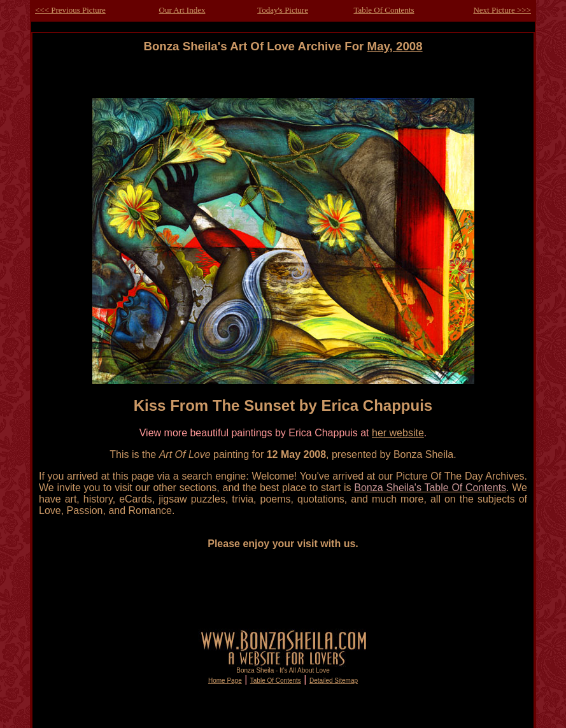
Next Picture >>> (502, 10)
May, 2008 (395, 46)
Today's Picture (283, 10)
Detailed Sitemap (334, 681)
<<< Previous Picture (70, 10)
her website (398, 433)
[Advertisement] (283, 82)
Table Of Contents (384, 10)
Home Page (225, 681)
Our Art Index (182, 10)
